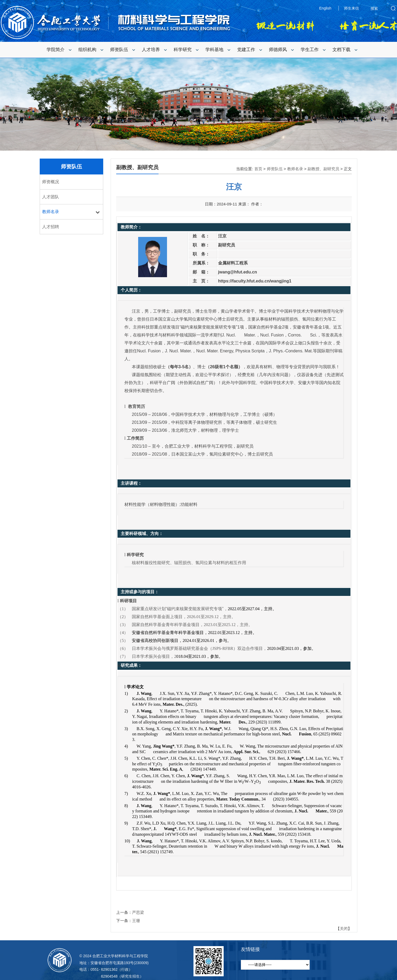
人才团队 (51, 197)
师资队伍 (71, 167)
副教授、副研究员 (323, 169)
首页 (258, 169)
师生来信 (351, 8)
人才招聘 (51, 227)
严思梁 (138, 912)
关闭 (344, 929)
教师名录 (51, 212)
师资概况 (51, 182)
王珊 (136, 921)
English (325, 8)
